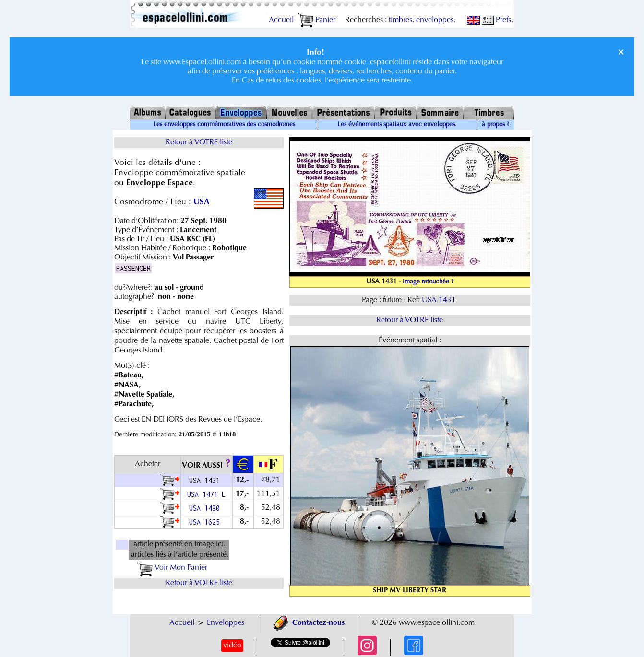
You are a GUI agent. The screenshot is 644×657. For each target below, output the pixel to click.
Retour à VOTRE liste (199, 142)
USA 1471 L (206, 494)
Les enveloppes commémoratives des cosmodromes (224, 125)
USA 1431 (440, 300)
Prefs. (497, 20)
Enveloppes (226, 623)
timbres (400, 20)
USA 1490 (206, 508)
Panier (316, 20)
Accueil (281, 20)
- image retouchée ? (426, 282)
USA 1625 (206, 522)
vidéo (232, 645)
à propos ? (495, 125)
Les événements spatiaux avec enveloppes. (397, 125)
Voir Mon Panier (172, 568)
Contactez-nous (309, 623)
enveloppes (435, 20)
